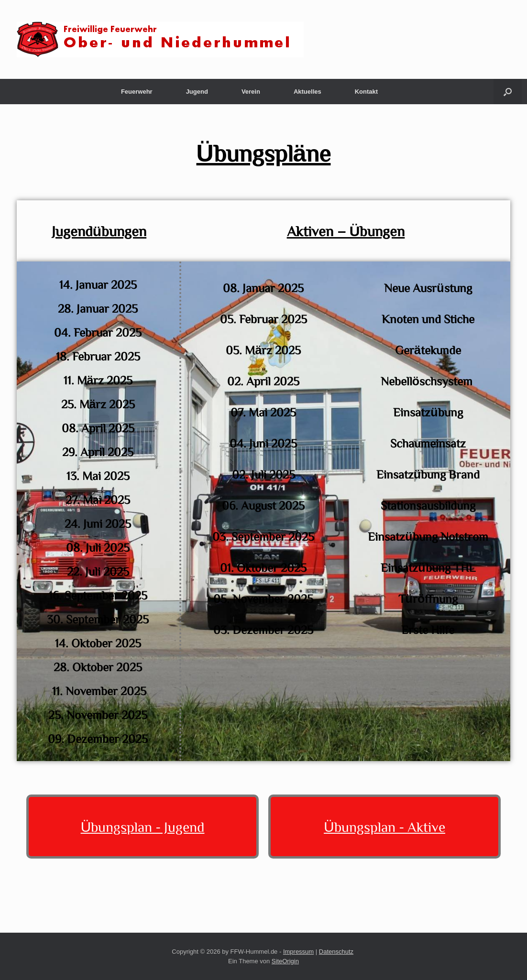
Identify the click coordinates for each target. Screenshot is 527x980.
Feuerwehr (137, 92)
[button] (508, 92)
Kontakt (366, 92)
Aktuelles (307, 92)
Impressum (298, 952)
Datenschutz (336, 952)
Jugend (197, 92)
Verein (251, 92)
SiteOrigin (285, 961)
